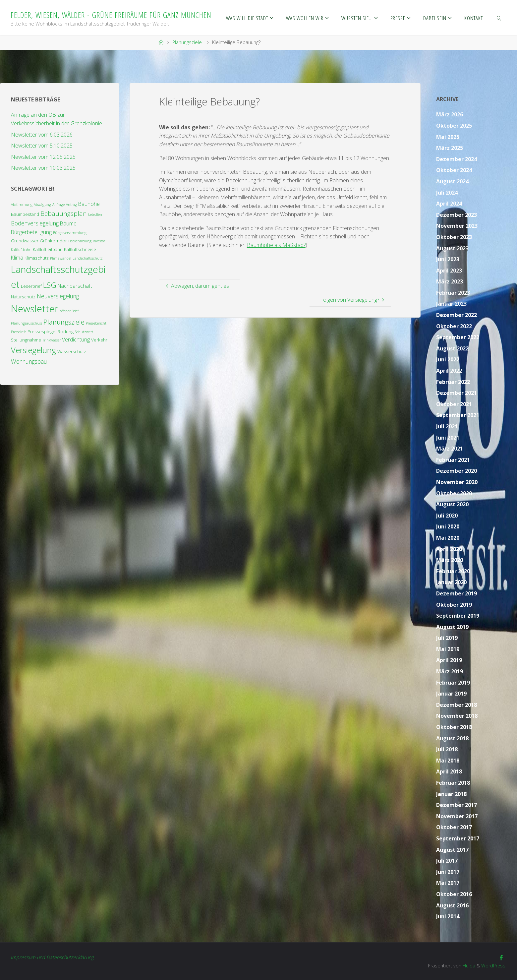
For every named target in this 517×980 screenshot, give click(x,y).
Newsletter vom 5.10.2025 (42, 146)
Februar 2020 (453, 571)
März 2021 (450, 449)
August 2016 (452, 905)
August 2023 (452, 248)
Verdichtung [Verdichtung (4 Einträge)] (76, 339)
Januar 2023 (451, 304)
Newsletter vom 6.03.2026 (42, 135)
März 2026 (450, 114)
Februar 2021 (453, 460)
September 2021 (458, 415)
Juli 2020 (447, 516)
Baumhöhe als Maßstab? (276, 245)
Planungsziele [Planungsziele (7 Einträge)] (64, 322)
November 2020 (457, 482)
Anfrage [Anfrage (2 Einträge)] (58, 205)
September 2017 (458, 838)
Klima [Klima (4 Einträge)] (17, 258)
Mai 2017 (448, 883)
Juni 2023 (448, 259)
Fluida (468, 966)
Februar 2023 (453, 293)
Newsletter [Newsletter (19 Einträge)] (35, 309)
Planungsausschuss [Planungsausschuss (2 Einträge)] (27, 323)
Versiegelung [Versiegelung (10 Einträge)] (33, 350)
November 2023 (457, 226)
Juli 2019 (447, 638)
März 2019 (450, 671)
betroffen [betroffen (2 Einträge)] (95, 214)
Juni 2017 (448, 872)
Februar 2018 (453, 783)
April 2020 (449, 549)
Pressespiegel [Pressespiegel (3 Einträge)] (42, 332)
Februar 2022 (453, 382)
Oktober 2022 (454, 326)
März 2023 (450, 281)
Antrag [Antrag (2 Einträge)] (71, 205)
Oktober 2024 (454, 170)
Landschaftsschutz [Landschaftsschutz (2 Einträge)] (88, 258)
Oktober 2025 (454, 126)
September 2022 (458, 337)
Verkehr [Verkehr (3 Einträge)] (99, 340)
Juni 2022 (448, 359)
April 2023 (449, 271)
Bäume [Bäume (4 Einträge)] (68, 223)
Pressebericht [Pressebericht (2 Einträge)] (96, 323)
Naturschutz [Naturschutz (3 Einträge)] (23, 297)
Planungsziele (187, 42)
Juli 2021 (447, 426)
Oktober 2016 (454, 894)
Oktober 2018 (454, 727)
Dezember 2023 (457, 215)
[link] (499, 18)
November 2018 (457, 716)
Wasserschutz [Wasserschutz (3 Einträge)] (72, 351)
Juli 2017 (447, 861)
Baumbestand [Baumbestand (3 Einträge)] (25, 214)
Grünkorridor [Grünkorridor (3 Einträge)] (53, 241)
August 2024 (452, 181)
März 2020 (450, 560)
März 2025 (450, 148)
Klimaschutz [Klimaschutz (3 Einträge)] (37, 258)
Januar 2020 (451, 582)
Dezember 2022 (457, 315)
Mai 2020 (448, 538)
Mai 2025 (448, 137)
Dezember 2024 (457, 159)
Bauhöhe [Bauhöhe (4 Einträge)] (89, 204)
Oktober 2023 (454, 237)
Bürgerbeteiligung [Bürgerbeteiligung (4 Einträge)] (31, 232)
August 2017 (452, 850)
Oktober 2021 (454, 404)
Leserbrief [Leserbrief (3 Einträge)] (31, 286)
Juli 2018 (447, 749)
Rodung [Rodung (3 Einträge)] (66, 332)
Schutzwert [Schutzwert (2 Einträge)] (84, 332)
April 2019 (449, 660)
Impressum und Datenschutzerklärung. (53, 957)
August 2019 (452, 627)
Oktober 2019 (454, 605)
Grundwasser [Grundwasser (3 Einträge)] (25, 241)
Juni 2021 (448, 438)
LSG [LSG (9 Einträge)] (50, 285)
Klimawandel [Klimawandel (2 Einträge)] (61, 258)
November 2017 (457, 816)
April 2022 (449, 371)
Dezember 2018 (457, 705)
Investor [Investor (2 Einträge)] (99, 241)
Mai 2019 (448, 649)
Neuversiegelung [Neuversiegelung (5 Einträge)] (58, 296)
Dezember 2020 (457, 471)
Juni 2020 (448, 526)
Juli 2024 (447, 193)
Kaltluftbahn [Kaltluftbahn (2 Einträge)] (21, 250)
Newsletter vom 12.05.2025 (43, 157)
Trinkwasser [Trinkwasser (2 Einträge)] (52, 340)
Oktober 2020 (454, 493)
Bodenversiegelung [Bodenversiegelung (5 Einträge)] (35, 223)
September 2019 (458, 616)
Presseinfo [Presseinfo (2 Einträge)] (19, 332)
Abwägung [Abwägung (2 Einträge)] (42, 205)
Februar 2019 (453, 683)
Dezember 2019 (457, 593)
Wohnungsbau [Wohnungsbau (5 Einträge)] (29, 361)
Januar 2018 (451, 794)
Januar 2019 (451, 694)
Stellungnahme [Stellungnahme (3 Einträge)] (26, 340)
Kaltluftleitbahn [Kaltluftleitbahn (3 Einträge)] (48, 249)
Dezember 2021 (457, 393)
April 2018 (449, 771)
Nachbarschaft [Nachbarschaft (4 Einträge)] (75, 286)
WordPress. (494, 966)
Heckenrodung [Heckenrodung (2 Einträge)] (80, 241)
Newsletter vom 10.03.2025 (43, 168)
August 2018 (452, 738)
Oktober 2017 (454, 827)
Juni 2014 (448, 916)
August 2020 (452, 504)
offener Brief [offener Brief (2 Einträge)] (69, 311)
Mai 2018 (448, 761)
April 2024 (449, 204)
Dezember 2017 (457, 805)
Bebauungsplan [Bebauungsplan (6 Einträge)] (64, 214)
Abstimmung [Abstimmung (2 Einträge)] (22, 205)
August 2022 (452, 348)
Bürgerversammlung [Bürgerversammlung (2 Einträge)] (70, 233)
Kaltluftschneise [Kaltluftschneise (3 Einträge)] (80, 249)
